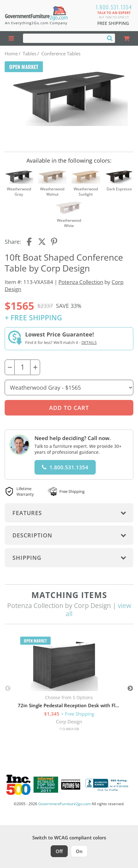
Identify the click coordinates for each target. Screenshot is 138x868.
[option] (69, 686)
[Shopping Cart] (126, 38)
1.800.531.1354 (114, 7)
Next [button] (130, 689)
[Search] (110, 38)
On (79, 851)
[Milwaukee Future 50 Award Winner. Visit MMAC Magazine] (71, 785)
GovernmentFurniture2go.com (64, 804)
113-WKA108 (69, 729)
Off (59, 851)
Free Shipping (113, 23)
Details (89, 342)
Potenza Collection (81, 282)
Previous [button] (8, 689)
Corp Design (69, 722)
